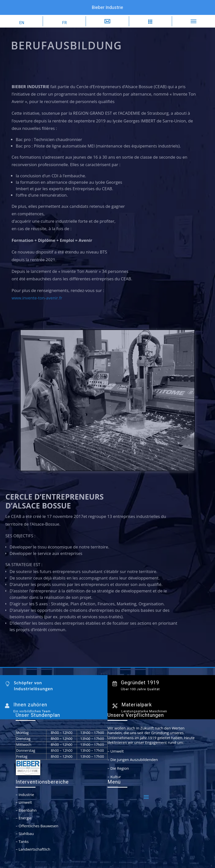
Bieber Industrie (107, 7)
